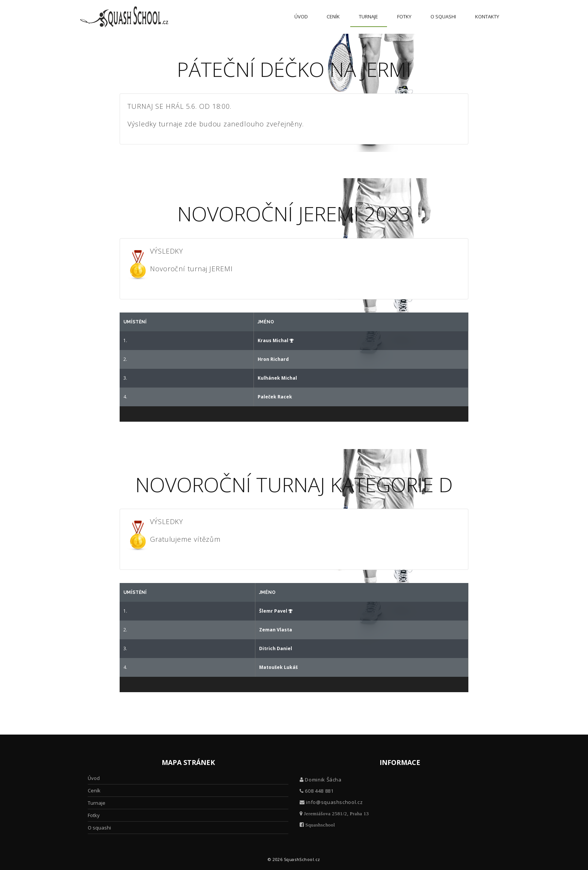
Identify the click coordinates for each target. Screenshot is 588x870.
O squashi (443, 17)
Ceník (333, 17)
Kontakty (487, 17)
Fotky (404, 17)
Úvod (301, 17)
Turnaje (368, 17)
